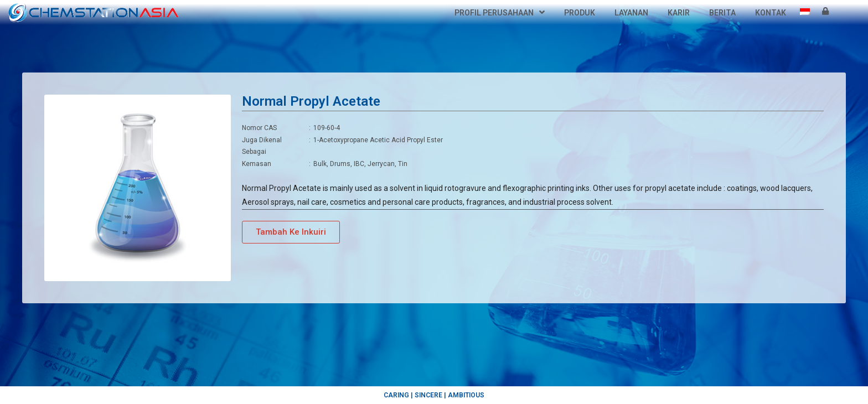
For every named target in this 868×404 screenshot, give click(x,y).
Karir (679, 13)
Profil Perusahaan (500, 13)
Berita (722, 13)
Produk (580, 13)
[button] (291, 232)
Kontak (771, 13)
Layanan (631, 13)
